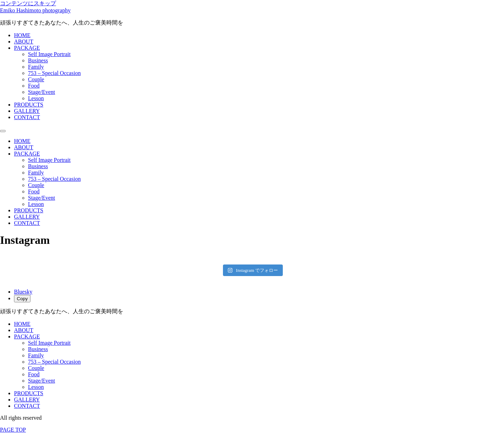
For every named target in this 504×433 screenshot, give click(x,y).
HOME (22, 35)
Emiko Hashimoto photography (35, 10)
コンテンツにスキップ (28, 3)
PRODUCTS (29, 105)
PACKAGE (27, 48)
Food (34, 86)
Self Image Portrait (49, 54)
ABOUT (24, 42)
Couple (36, 79)
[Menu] (3, 131)
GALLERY (27, 111)
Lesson (36, 98)
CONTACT (27, 117)
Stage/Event (41, 92)
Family (36, 67)
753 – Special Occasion (54, 73)
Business (38, 60)
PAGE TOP (13, 430)
